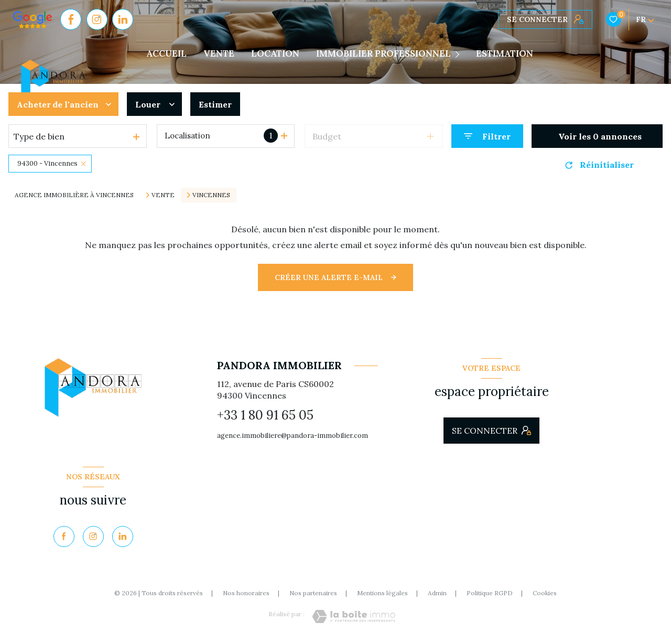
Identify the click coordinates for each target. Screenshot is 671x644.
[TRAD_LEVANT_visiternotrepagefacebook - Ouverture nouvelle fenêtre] (71, 19)
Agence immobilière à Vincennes (74, 195)
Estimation (505, 54)
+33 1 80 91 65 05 (265, 415)
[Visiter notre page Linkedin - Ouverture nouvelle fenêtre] (123, 19)
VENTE (219, 54)
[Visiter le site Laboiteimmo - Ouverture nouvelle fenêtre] (354, 616)
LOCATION (275, 54)
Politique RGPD (490, 593)
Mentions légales (382, 593)
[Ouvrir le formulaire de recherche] (487, 136)
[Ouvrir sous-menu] (459, 54)
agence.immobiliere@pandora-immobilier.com (293, 436)
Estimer (215, 104)
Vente (163, 195)
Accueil (166, 54)
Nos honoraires (246, 593)
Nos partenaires (313, 593)
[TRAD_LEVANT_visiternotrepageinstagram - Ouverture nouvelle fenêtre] (97, 19)
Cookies (545, 593)
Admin (437, 593)
